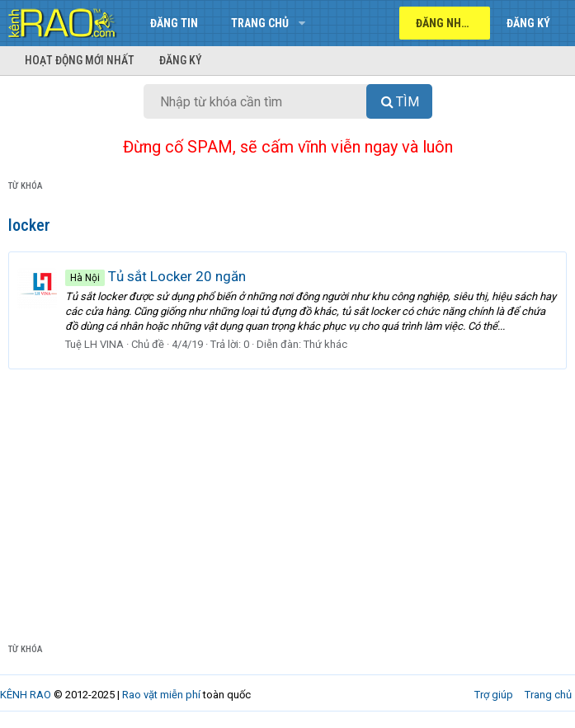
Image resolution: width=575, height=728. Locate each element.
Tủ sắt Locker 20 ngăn (156, 276)
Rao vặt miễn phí (161, 695)
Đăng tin (174, 23)
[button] (302, 23)
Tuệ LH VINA (94, 344)
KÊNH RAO (26, 695)
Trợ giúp (494, 695)
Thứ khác (325, 344)
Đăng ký (181, 60)
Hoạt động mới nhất (80, 60)
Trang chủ (260, 23)
